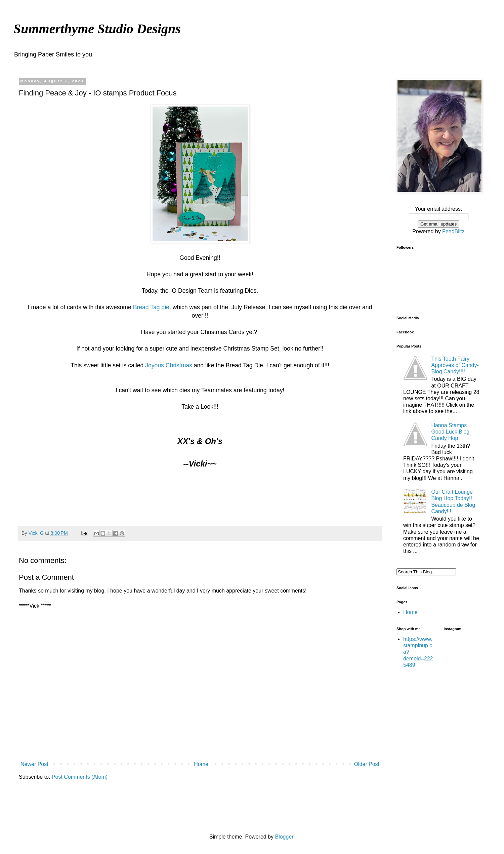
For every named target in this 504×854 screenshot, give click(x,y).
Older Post (367, 764)
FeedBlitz (453, 231)
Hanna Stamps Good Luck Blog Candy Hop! (450, 432)
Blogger (284, 837)
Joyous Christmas (169, 365)
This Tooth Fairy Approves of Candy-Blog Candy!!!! (455, 365)
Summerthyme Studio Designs (97, 29)
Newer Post (34, 764)
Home (201, 764)
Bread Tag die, (152, 307)
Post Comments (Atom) (80, 777)
